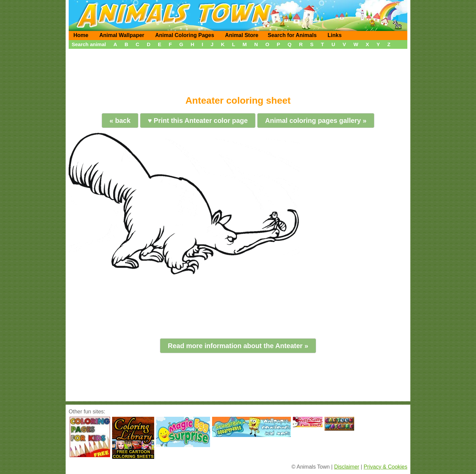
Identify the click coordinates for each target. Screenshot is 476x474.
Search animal (89, 44)
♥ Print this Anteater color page (198, 121)
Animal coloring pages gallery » (316, 121)
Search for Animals (292, 35)
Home (81, 35)
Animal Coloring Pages (185, 35)
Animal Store (242, 35)
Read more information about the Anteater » (238, 346)
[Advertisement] (238, 70)
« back (120, 121)
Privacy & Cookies (385, 467)
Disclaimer (347, 467)
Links (335, 35)
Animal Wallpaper (122, 35)
